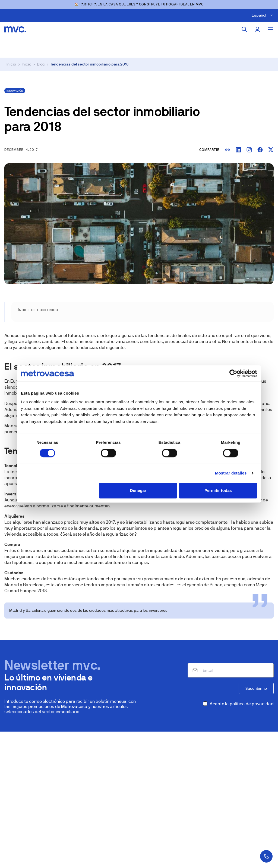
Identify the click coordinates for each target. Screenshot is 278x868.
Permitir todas (218, 490)
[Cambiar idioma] (263, 15)
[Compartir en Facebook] (260, 150)
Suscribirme (256, 688)
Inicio (11, 64)
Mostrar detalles (231, 473)
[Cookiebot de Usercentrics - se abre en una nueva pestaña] (233, 373)
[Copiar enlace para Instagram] (249, 150)
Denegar (138, 490)
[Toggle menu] (270, 29)
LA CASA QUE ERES (119, 4)
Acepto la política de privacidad (242, 704)
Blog (41, 64)
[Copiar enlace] (228, 150)
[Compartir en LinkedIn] (238, 150)
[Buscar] (244, 29)
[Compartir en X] (271, 150)
